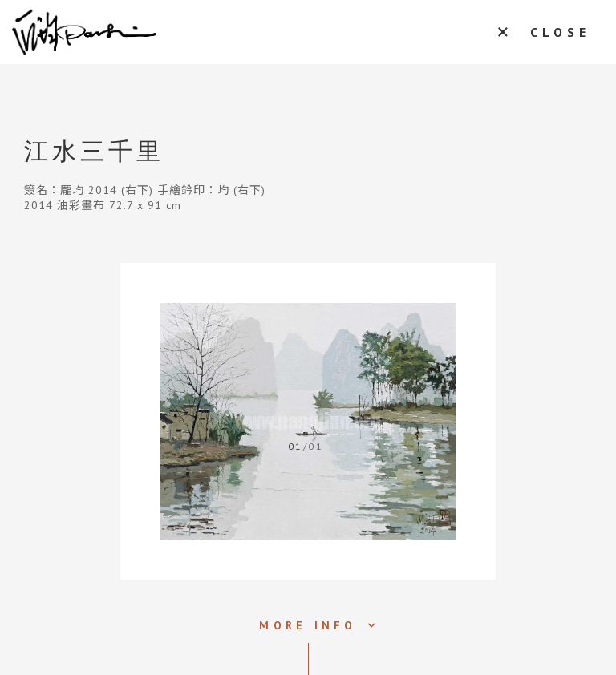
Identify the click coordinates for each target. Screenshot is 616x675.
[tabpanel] (308, 421)
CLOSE (560, 32)
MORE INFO (308, 625)
